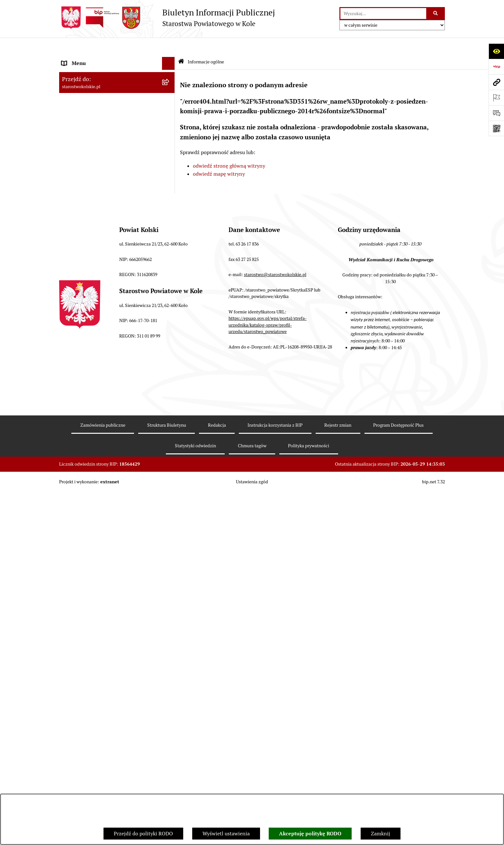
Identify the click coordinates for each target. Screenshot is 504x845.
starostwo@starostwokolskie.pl (275, 628)
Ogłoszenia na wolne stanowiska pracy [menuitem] (106, 309)
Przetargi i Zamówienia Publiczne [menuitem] (101, 195)
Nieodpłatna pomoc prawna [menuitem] (94, 347)
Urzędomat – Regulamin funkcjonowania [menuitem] (108, 255)
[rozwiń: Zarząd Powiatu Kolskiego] (170, 157)
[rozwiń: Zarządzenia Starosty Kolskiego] (170, 335)
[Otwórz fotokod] (496, 128)
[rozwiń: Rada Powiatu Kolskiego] (170, 144)
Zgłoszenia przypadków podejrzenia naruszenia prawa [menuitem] (103, 513)
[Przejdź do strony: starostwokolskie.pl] (496, 82)
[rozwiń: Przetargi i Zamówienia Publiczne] (170, 196)
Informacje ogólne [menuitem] (83, 59)
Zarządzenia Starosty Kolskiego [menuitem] (98, 334)
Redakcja (217, 778)
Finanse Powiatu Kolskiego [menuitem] (93, 170)
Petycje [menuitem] (70, 407)
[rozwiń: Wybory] (170, 131)
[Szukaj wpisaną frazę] (436, 14)
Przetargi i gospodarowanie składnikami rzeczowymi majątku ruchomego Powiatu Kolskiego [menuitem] (109, 288)
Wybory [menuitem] (70, 131)
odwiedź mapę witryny (219, 157)
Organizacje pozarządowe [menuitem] (91, 208)
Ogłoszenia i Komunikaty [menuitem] (90, 72)
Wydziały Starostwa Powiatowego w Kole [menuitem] (108, 268)
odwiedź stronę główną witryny (229, 149)
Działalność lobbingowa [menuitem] (89, 471)
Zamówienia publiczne (103, 778)
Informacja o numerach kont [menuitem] (94, 183)
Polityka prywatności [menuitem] (86, 497)
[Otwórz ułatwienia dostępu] (496, 51)
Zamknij (381, 834)
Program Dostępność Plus (398, 778)
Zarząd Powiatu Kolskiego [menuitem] (91, 157)
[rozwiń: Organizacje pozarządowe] (170, 209)
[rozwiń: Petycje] (170, 407)
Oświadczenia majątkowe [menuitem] (91, 322)
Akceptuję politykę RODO (310, 834)
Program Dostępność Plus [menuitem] (91, 458)
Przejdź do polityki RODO (143, 834)
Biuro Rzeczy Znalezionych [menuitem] (93, 432)
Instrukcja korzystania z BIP (275, 778)
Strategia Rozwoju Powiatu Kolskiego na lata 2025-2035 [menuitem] (108, 114)
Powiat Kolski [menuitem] (77, 98)
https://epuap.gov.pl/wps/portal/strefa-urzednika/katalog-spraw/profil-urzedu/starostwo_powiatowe (268, 678)
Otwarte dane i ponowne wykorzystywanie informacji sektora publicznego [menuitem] (111, 390)
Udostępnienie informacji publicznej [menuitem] (104, 373)
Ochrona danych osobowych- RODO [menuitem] (103, 445)
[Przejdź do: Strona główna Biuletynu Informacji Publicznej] (181, 45)
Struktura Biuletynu (167, 778)
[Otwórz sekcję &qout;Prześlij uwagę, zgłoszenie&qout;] (496, 113)
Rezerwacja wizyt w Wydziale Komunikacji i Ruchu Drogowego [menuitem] (112, 238)
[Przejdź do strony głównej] (167, 18)
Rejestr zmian (338, 778)
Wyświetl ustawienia (226, 834)
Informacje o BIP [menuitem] (81, 484)
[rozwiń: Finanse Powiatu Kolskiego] (170, 170)
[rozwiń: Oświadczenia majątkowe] (170, 322)
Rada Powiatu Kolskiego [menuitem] (89, 144)
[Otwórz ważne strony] (496, 97)
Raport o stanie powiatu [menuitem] (89, 221)
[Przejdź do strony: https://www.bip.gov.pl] (496, 67)
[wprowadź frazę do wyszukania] (383, 14)
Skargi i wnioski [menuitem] (80, 360)
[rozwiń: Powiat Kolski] (170, 98)
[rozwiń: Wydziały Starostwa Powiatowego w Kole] (170, 268)
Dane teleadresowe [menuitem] (83, 85)
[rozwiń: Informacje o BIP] (170, 484)
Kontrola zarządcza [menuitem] (84, 419)
